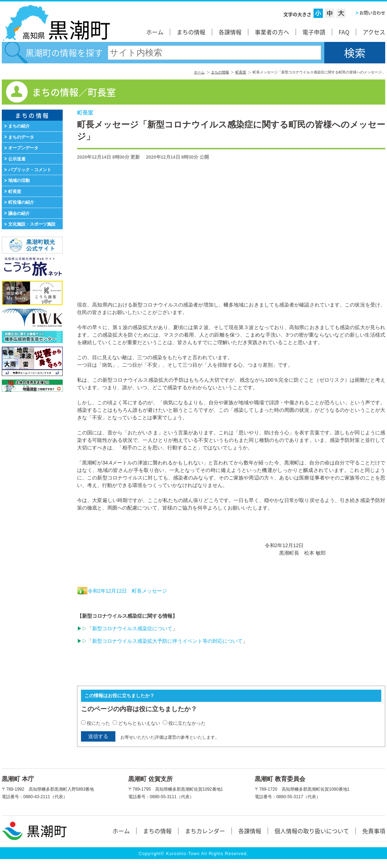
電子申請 (314, 32)
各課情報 (230, 32)
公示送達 (17, 159)
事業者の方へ (272, 32)
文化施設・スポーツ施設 (32, 224)
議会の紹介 (19, 213)
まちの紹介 (19, 126)
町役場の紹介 (21, 202)
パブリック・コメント (30, 170)
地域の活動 (19, 180)
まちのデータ (21, 137)
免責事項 (374, 831)
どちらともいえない (139, 723)
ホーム (155, 32)
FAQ (344, 32)
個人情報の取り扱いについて (312, 831)
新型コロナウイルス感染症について (132, 628)
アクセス (374, 32)
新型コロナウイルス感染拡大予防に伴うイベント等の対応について (167, 641)
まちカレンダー (205, 831)
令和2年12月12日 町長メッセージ (127, 591)
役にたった (98, 723)
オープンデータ (23, 148)
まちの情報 (191, 32)
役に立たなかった (187, 723)
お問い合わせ (372, 13)
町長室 (241, 72)
